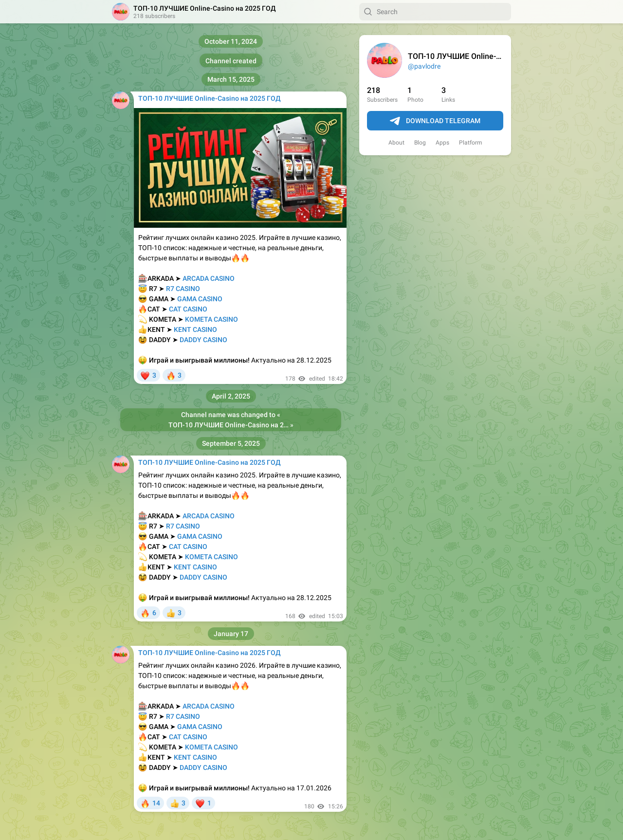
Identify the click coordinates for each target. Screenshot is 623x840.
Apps (442, 143)
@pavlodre (424, 66)
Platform (471, 143)
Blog (420, 143)
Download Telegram (435, 121)
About (396, 143)
